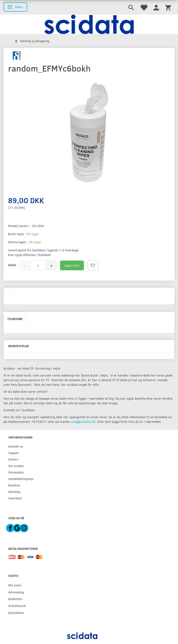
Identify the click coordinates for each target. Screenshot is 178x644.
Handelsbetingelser (21, 479)
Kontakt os (16, 446)
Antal (12, 265)
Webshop (14, 492)
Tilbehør (15, 319)
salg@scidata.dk (83, 422)
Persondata (16, 472)
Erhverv (13, 459)
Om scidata (16, 466)
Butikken (14, 485)
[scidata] (89, 24)
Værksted (15, 498)
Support (14, 453)
